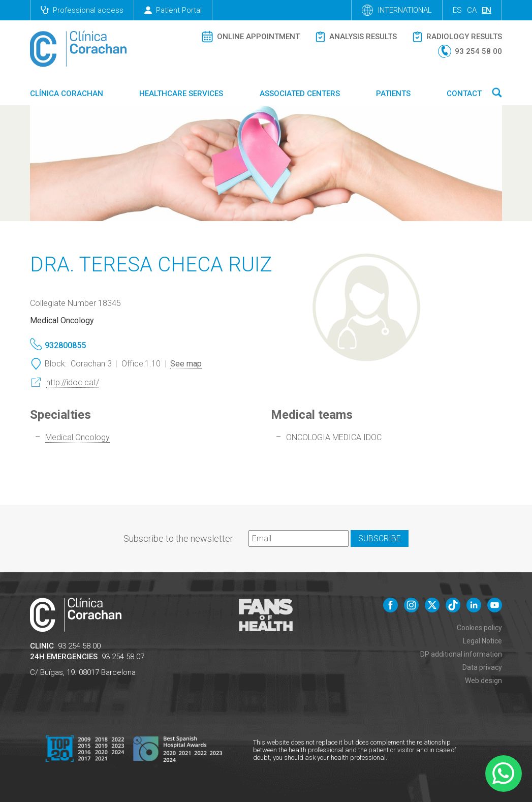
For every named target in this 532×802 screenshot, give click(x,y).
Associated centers (300, 94)
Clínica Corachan (67, 94)
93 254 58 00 (79, 646)
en (487, 10)
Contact (464, 94)
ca (472, 10)
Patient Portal (173, 10)
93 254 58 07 (123, 657)
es (457, 10)
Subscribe (380, 538)
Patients (393, 94)
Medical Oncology (77, 437)
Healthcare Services (181, 94)
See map (186, 364)
